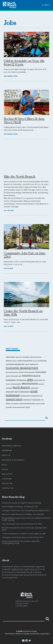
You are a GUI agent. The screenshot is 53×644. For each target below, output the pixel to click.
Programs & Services (11, 446)
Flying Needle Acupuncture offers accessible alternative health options (26, 519)
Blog (4, 465)
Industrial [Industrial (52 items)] (27, 376)
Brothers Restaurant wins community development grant (24, 529)
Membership (7, 450)
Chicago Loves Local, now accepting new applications (26, 511)
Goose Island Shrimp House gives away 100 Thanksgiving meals (21, 542)
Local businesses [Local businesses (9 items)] (16, 384)
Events (5, 469)
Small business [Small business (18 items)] (24, 392)
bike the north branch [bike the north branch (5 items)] (35, 357)
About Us (6, 455)
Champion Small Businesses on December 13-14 (23, 537)
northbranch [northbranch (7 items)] (34, 388)
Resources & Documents (13, 460)
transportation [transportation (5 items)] (15, 403)
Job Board (7, 479)
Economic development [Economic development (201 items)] (22, 368)
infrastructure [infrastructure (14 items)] (21, 380)
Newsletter (7, 483)
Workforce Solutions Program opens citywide (22, 503)
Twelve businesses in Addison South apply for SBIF (24, 534)
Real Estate (7, 474)
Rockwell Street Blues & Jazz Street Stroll (24, 121)
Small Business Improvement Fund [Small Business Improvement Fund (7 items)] (31, 396)
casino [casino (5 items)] (35, 361)
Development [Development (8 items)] (34, 364)
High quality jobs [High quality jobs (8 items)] (16, 376)
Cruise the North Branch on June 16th (23, 313)
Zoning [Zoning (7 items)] (28, 407)
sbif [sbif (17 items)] (16, 392)
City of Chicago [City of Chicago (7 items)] (42, 361)
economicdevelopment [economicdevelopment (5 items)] (12, 372)
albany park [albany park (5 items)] (19, 357)
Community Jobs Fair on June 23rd (25, 255)
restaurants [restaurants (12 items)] (10, 392)
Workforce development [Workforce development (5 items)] (19, 407)
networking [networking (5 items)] (41, 384)
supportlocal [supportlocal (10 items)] (27, 400)
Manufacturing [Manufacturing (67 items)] (30, 383)
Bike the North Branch (20, 177)
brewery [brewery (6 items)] (15, 361)
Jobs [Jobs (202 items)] (30, 380)
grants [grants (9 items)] (8, 376)
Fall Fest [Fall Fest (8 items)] (21, 372)
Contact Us (8, 488)
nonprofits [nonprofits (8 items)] (9, 388)
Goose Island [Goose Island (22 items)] (41, 372)
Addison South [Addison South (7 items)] (10, 357)
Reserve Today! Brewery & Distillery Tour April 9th (23, 514)
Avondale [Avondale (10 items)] (26, 357)
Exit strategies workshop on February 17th (20, 507)
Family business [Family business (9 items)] (30, 372)
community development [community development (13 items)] (15, 364)
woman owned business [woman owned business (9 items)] (27, 403)
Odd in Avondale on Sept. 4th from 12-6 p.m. (24, 63)
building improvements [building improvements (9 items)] (25, 361)
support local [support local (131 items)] (14, 399)
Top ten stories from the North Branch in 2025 (22, 524)
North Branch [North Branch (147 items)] (21, 387)
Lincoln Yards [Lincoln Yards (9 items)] (38, 380)
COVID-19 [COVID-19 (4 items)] (27, 364)
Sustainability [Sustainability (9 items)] (36, 400)
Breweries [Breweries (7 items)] (9, 361)
